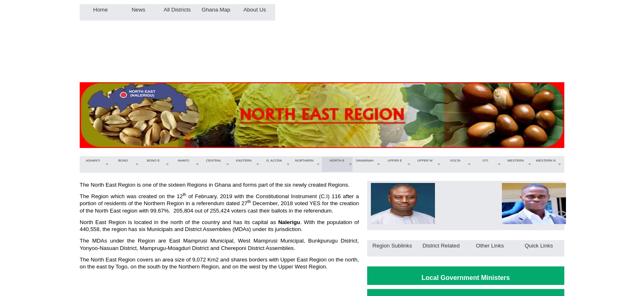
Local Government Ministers (466, 278)
